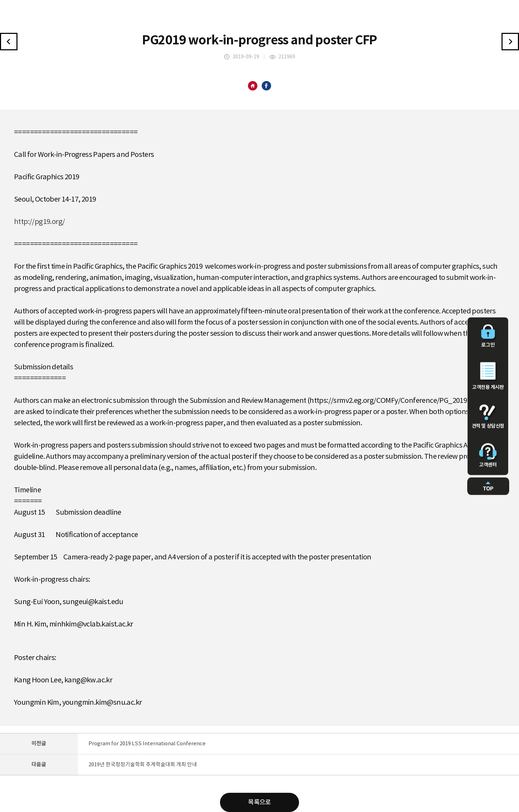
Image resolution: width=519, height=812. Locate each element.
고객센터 (488, 456)
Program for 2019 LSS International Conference (147, 744)
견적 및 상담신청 (488, 417)
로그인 (488, 336)
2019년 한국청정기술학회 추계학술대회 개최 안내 (143, 765)
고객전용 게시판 (488, 376)
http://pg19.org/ (39, 222)
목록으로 (259, 802)
